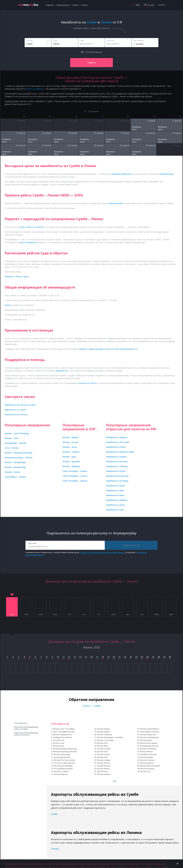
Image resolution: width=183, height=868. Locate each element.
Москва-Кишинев (105, 735)
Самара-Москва (104, 766)
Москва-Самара (104, 760)
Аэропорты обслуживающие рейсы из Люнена (26, 734)
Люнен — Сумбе (92, 706)
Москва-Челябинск (148, 749)
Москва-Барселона (148, 735)
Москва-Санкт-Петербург (64, 729)
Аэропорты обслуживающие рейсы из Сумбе (26, 728)
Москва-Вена (103, 746)
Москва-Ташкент (148, 760)
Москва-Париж (103, 729)
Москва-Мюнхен (61, 774)
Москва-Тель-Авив (105, 740)
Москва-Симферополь (62, 735)
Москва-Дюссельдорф (150, 766)
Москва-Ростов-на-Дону (64, 760)
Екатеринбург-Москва (63, 769)
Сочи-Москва (58, 740)
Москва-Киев (58, 746)
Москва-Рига (103, 743)
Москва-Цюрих (147, 757)
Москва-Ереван (104, 732)
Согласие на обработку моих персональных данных (102, 552)
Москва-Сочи (58, 743)
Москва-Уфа (102, 752)
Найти (92, 63)
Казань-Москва (104, 763)
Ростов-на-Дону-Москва (64, 763)
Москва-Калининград (149, 737)
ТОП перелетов (20, 723)
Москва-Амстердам (149, 743)
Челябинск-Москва (148, 754)
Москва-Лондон (104, 749)
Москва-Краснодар (62, 754)
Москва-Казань (104, 754)
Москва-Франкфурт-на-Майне (110, 737)
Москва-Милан (146, 752)
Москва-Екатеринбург (63, 766)
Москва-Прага (146, 740)
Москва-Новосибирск (149, 729)
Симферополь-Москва (62, 737)
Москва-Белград (147, 769)
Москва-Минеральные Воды (65, 749)
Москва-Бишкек (147, 763)
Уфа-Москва (102, 771)
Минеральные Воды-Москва (65, 752)
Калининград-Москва (149, 746)
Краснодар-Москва (62, 757)
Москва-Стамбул (61, 771)
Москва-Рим (102, 757)
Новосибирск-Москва (149, 732)
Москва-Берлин (104, 774)
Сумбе (54, 814)
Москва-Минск (103, 769)
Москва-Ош (145, 771)
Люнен (55, 849)
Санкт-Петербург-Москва (64, 732)
